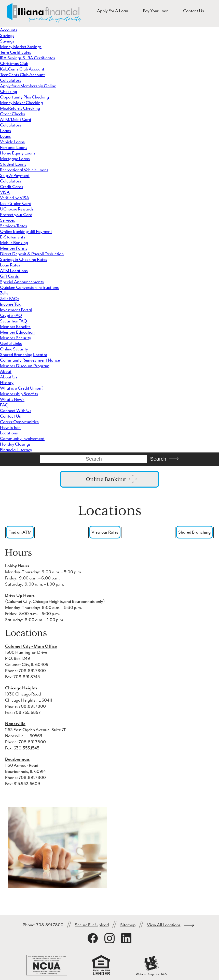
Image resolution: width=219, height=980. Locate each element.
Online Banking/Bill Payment (26, 231)
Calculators (11, 80)
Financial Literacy (16, 450)
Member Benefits (15, 326)
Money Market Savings (21, 47)
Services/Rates (13, 226)
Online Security (14, 349)
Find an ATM (20, 532)
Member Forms (14, 248)
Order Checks (12, 114)
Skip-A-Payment (15, 175)
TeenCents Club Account (22, 75)
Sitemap (128, 925)
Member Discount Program (25, 366)
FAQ (4, 405)
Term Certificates (16, 52)
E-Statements (13, 237)
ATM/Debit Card (16, 119)
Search (158, 459)
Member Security (16, 338)
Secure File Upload (92, 925)
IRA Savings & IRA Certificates (28, 58)
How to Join (10, 427)
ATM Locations (14, 271)
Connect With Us (16, 410)
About (6, 371)
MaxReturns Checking (20, 108)
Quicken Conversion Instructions (29, 287)
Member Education (17, 332)
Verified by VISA (15, 198)
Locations (9, 433)
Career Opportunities (19, 422)
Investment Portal (16, 310)
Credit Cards (12, 187)
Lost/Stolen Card (16, 203)
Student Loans (13, 164)
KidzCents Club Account (22, 69)
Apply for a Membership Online (28, 86)
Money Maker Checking (21, 103)
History (7, 382)
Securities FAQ (13, 321)
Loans (5, 131)
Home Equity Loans (18, 153)
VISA (5, 192)
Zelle (4, 293)
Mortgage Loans (15, 159)
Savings (7, 35)
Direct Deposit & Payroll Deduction (32, 254)
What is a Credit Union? (22, 388)
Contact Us (194, 11)
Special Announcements (22, 282)
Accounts (9, 30)
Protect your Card (16, 215)
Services (8, 220)
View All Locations (164, 925)
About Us (9, 377)
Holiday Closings (15, 444)
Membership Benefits (19, 394)
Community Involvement (22, 438)
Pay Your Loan (156, 11)
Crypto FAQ (11, 315)
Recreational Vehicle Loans (24, 170)
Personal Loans (14, 147)
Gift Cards (9, 276)
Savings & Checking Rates (24, 259)
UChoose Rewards (17, 209)
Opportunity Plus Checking (24, 97)
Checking (9, 91)
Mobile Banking (14, 243)
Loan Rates (10, 265)
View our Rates (105, 532)
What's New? (12, 399)
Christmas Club (14, 63)
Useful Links (11, 343)
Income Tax (10, 304)
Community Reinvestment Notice (30, 360)
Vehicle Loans (12, 142)
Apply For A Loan (113, 11)
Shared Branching (194, 532)
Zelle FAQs (10, 299)
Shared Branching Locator (24, 354)
